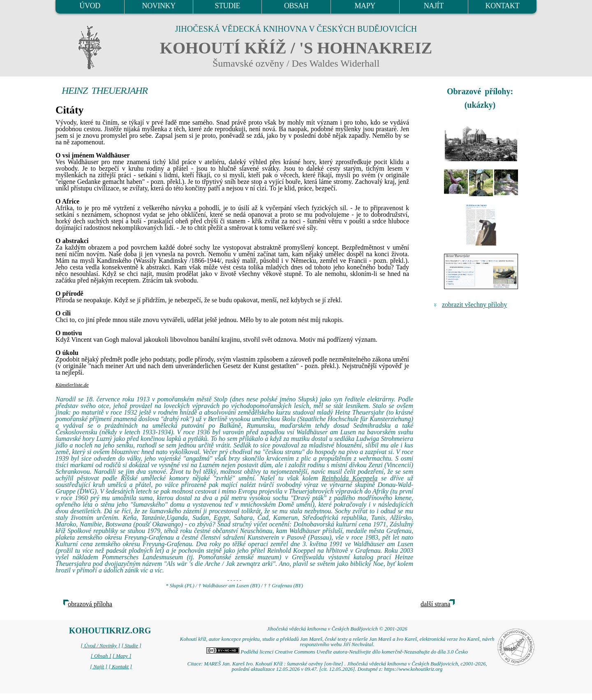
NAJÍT (434, 6)
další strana (435, 604)
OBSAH (296, 6)
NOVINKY (159, 6)
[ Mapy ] (122, 656)
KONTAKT (503, 6)
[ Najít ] (99, 667)
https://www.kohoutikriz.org (413, 669)
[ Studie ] (131, 646)
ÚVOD (90, 6)
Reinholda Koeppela (349, 478)
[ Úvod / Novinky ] (100, 646)
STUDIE (228, 6)
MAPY (365, 6)
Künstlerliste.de (72, 385)
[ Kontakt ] (120, 667)
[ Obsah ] (101, 656)
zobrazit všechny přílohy (474, 305)
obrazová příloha (90, 604)
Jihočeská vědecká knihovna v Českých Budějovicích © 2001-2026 (337, 629)
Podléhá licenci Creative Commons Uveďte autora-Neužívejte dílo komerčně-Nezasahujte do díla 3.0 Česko (337, 652)
